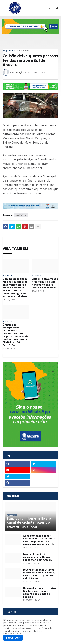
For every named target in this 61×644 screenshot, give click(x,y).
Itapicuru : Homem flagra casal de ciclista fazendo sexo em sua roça (29, 522)
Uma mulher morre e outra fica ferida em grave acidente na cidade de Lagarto (39, 592)
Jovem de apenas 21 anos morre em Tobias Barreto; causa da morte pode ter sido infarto (39, 574)
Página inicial (9, 50)
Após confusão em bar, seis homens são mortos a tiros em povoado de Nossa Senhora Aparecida (39, 540)
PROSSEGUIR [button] (13, 638)
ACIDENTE (24, 50)
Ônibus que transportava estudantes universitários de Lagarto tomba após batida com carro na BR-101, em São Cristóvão (15, 335)
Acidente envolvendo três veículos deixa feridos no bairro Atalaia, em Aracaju (45, 283)
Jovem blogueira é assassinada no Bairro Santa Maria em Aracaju (38, 557)
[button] (4, 8)
